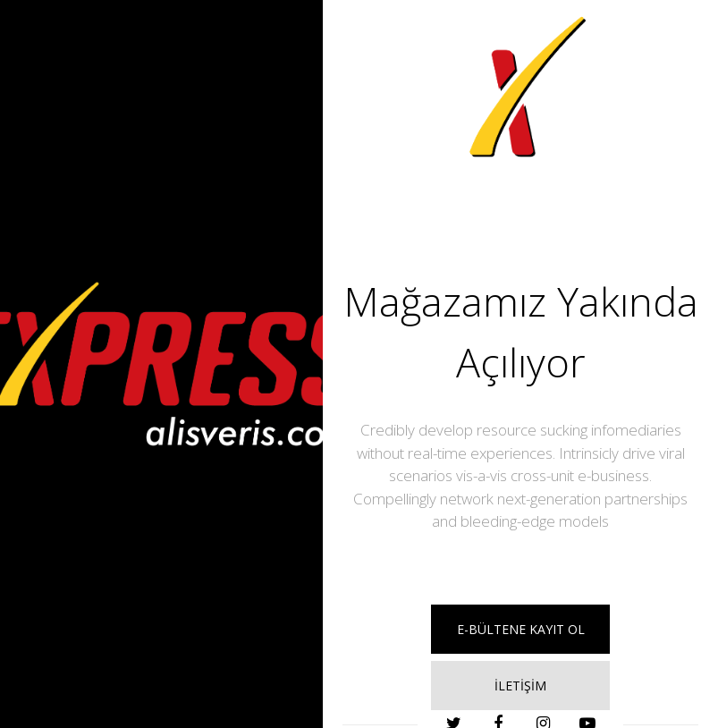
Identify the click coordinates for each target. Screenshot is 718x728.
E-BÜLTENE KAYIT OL (521, 629)
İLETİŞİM (520, 686)
